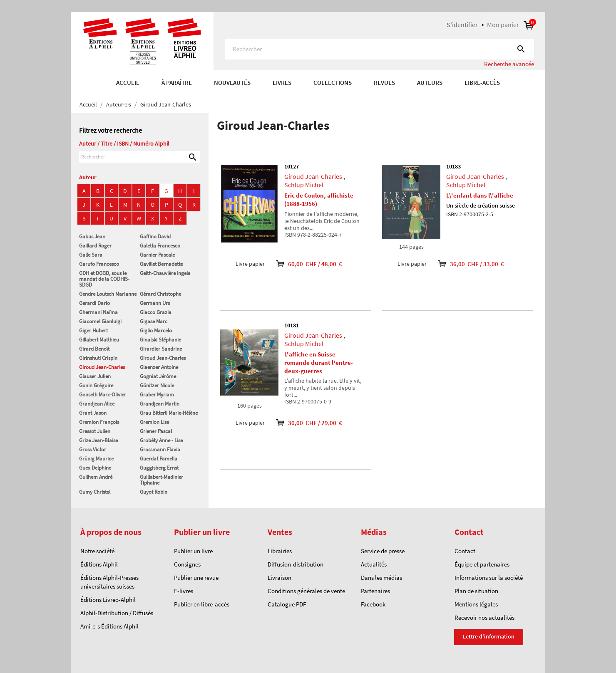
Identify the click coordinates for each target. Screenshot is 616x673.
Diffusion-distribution (296, 564)
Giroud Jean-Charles (163, 358)
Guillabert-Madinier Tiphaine (161, 480)
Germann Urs (155, 303)
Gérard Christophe (160, 294)
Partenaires (375, 591)
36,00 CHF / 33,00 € (465, 264)
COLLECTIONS (333, 83)
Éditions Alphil (99, 564)
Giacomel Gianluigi (100, 321)
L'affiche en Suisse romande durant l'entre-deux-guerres (319, 362)
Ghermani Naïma (98, 312)
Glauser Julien (95, 376)
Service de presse (383, 551)
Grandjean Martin (160, 404)
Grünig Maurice (96, 459)
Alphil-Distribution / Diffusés (117, 613)
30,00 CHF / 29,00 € (303, 423)
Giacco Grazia (156, 312)
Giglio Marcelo (156, 330)
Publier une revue (196, 578)
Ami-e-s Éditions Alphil (109, 626)
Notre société (97, 551)
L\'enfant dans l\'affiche (480, 195)
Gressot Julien (95, 431)
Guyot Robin (154, 492)
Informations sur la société (489, 578)
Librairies (280, 551)
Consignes (187, 564)
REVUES (384, 83)
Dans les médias (381, 578)
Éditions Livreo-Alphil (108, 600)
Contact (465, 551)
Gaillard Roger (95, 246)
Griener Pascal (156, 431)
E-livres (184, 591)
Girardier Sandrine (161, 349)
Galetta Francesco (160, 246)
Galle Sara (91, 255)
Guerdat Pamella (159, 459)
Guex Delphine (95, 468)
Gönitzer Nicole (157, 385)
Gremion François (99, 422)
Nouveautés (232, 83)
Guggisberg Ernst (159, 468)
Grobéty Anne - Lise (161, 440)
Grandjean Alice (97, 404)
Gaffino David (155, 236)
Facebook (373, 604)
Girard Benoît (94, 349)
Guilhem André (96, 477)
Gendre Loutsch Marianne (108, 294)
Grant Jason (93, 413)
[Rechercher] (379, 49)
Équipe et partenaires (482, 564)
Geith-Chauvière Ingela (165, 273)
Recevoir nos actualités (484, 617)
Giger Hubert (93, 330)
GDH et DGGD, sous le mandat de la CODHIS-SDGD (104, 279)
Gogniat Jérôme (158, 376)
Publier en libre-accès (202, 604)
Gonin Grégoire (96, 385)
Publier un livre (193, 551)
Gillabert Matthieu (99, 340)
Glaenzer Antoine (159, 367)
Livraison (279, 578)
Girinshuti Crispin (98, 358)
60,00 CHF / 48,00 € (303, 264)
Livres (282, 83)
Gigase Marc (154, 321)
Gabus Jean (92, 236)
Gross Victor (93, 449)
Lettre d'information (489, 636)
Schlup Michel (304, 185)
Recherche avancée (509, 64)
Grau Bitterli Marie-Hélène (169, 413)
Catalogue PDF (287, 604)
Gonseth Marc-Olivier (103, 395)
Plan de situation (476, 591)
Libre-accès (482, 83)
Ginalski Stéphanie (160, 340)
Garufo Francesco (99, 264)
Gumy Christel (95, 492)
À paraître (177, 83)
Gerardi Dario (94, 303)
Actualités (374, 564)
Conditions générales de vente (306, 591)
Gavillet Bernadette (161, 264)
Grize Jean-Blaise (98, 440)
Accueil (128, 83)
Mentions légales (476, 604)
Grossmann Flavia (160, 449)
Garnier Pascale (157, 255)
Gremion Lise (154, 422)
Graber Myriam (157, 395)
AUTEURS (430, 83)
